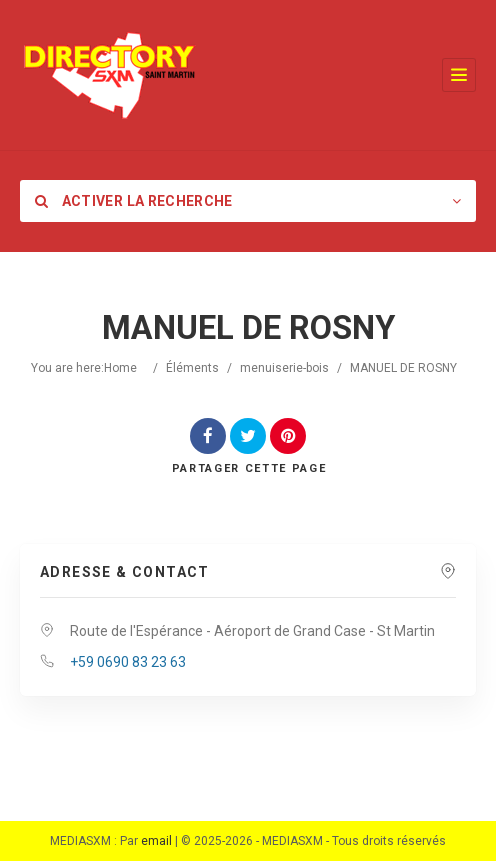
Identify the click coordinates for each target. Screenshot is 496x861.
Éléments (192, 368)
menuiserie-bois (284, 368)
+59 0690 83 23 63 (128, 662)
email (156, 841)
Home (120, 368)
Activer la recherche (134, 201)
